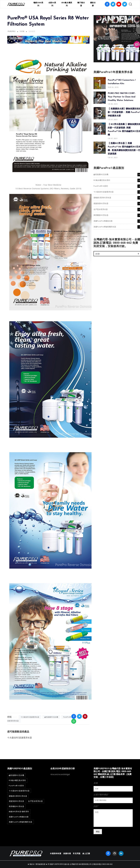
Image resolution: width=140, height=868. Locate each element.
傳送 (98, 832)
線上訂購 (86, 853)
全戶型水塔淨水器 (101, 209)
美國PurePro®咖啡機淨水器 (105, 227)
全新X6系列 (52, 4)
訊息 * (96, 806)
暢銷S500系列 (38, 4)
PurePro (12, 31)
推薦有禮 (67, 853)
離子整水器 (81, 4)
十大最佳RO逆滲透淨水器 (30, 717)
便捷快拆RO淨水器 (101, 203)
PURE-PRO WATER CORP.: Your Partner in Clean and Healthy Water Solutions (122, 97)
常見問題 (77, 853)
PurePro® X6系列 (101, 186)
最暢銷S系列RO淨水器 (102, 198)
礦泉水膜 (93, 4)
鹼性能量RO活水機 (51, 717)
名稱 (96, 783)
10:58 (22, 31)
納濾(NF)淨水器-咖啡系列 (19, 811)
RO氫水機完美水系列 (102, 180)
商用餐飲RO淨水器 (101, 215)
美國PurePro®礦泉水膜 (103, 221)
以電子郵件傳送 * (101, 794)
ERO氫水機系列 (67, 4)
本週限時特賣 (56, 853)
